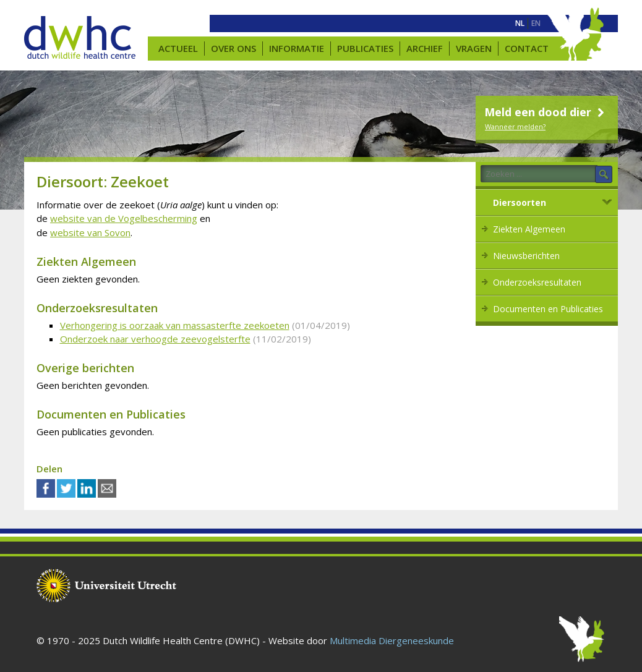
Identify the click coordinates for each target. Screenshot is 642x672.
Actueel (178, 48)
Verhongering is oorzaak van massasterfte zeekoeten (175, 325)
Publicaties (365, 48)
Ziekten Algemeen (529, 229)
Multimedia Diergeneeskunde (392, 640)
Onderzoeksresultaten (537, 282)
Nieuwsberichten (526, 256)
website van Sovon (90, 232)
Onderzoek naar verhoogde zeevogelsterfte (155, 339)
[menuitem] (520, 23)
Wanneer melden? (515, 126)
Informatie (297, 48)
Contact (527, 48)
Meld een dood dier (546, 112)
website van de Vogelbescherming (124, 218)
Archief (425, 48)
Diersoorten (520, 202)
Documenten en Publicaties (548, 309)
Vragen (474, 48)
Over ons (233, 48)
